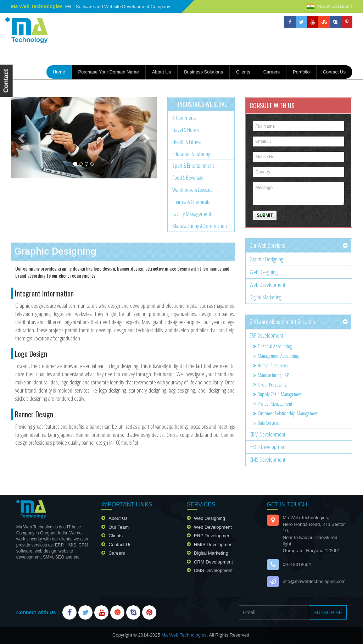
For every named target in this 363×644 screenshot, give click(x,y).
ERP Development (266, 335)
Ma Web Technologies (184, 635)
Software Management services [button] (282, 322)
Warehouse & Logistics (192, 190)
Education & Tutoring (191, 154)
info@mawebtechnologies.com (314, 581)
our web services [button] (267, 245)
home (62, 71)
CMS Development (267, 460)
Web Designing (264, 272)
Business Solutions (203, 72)
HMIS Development (268, 447)
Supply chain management (278, 394)
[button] (22, 138)
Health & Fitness (187, 142)
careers (272, 72)
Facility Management (192, 214)
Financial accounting (272, 346)
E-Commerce (185, 118)
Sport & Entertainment (193, 166)
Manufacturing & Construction (200, 226)
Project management (273, 404)
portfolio (301, 72)
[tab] (299, 246)
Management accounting (276, 356)
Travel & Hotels (186, 130)
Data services (266, 423)
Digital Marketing (266, 297)
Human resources (270, 365)
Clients (243, 72)
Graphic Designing (266, 259)
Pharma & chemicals (191, 202)
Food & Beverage (188, 178)
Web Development (267, 285)
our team (119, 527)
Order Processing (270, 385)
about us (161, 72)
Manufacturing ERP (271, 375)
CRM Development (267, 434)
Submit (265, 215)
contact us (334, 72)
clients (116, 536)
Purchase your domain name (108, 72)
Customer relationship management (286, 413)
